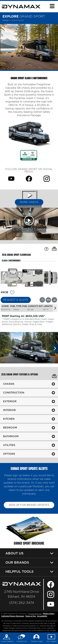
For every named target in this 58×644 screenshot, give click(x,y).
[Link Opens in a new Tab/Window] (29, 155)
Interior (9, 410)
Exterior (10, 401)
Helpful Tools (19, 571)
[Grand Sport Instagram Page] (47, 179)
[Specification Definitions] (46, 249)
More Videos (29, 202)
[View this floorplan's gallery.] (54, 300)
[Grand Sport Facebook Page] (29, 179)
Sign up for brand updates (29, 505)
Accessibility (42, 616)
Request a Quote (16, 300)
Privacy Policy (49, 614)
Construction (14, 393)
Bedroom (10, 428)
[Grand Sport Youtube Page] (11, 179)
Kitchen (9, 419)
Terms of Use (31, 616)
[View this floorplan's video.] (42, 300)
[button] (52, 6)
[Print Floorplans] (54, 249)
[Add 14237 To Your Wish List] (12, 293)
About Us (14, 553)
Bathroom (11, 436)
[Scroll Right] (55, 349)
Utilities (9, 445)
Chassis (9, 384)
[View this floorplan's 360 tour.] (48, 300)
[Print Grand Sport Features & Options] (54, 377)
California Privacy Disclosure (13, 616)
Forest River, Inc (35, 614)
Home (6, 20)
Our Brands (17, 562)
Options (9, 454)
